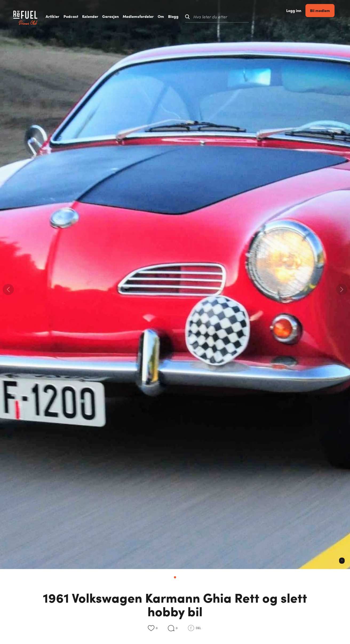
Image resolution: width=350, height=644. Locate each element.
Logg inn (301, 17)
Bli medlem (327, 16)
